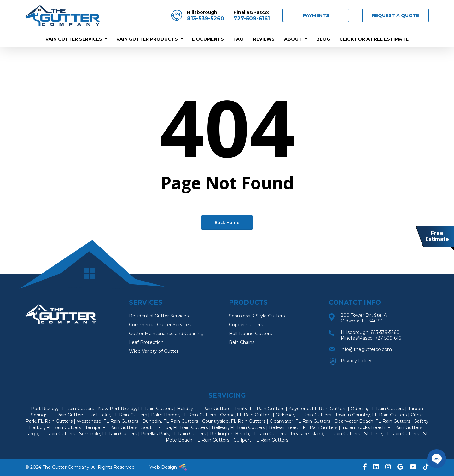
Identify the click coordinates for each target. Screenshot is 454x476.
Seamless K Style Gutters (257, 316)
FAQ (239, 39)
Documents (208, 39)
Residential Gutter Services (159, 316)
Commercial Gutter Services (160, 325)
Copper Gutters (246, 325)
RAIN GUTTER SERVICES (77, 39)
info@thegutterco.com (366, 349)
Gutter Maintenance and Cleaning (166, 334)
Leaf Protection (146, 342)
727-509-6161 (252, 18)
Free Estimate (437, 236)
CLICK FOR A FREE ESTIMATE (374, 39)
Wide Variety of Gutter (154, 351)
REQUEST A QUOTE (396, 15)
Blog (323, 39)
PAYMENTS (316, 15)
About (296, 39)
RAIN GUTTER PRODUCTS (150, 39)
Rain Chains (242, 342)
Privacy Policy (356, 361)
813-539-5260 (206, 18)
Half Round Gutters (250, 334)
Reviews (264, 39)
